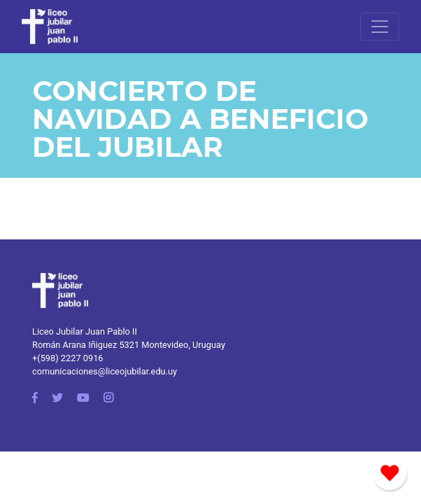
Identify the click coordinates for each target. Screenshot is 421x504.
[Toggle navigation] (380, 27)
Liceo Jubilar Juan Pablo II (85, 331)
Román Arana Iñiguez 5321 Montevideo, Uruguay (129, 345)
